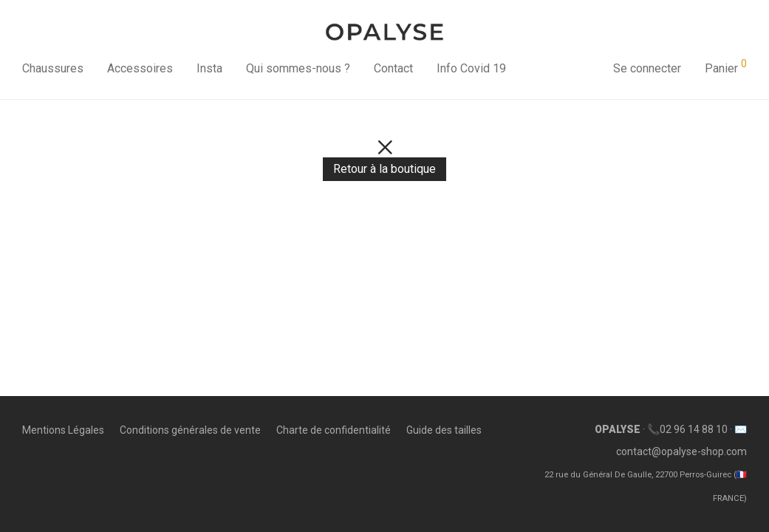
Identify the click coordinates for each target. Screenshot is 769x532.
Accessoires (140, 68)
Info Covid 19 (471, 68)
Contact (393, 68)
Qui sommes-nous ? (298, 68)
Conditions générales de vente (190, 430)
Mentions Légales (63, 430)
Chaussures (53, 68)
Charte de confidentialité (334, 430)
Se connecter (647, 68)
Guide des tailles (444, 430)
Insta (209, 68)
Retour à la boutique (384, 169)
